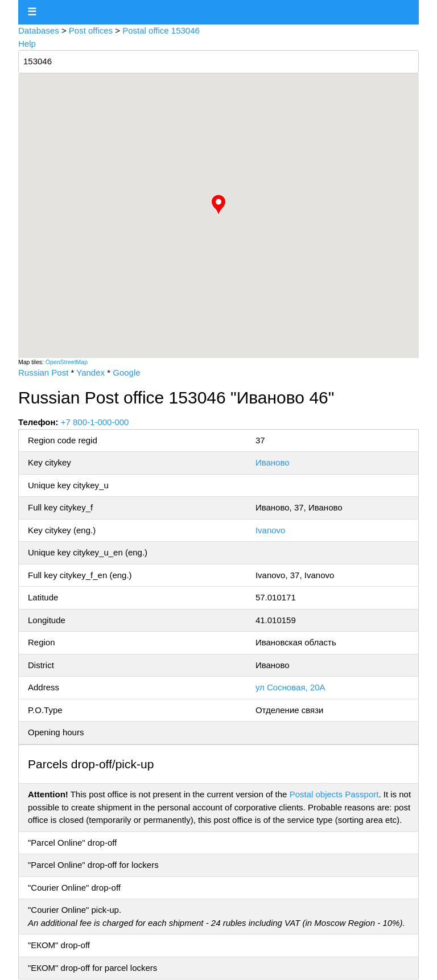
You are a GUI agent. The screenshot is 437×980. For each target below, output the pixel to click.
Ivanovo (271, 530)
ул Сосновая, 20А (290, 687)
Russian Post (43, 372)
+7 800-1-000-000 (95, 422)
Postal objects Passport (334, 794)
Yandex (90, 372)
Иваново (273, 462)
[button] (218, 205)
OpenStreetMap (67, 362)
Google (126, 372)
